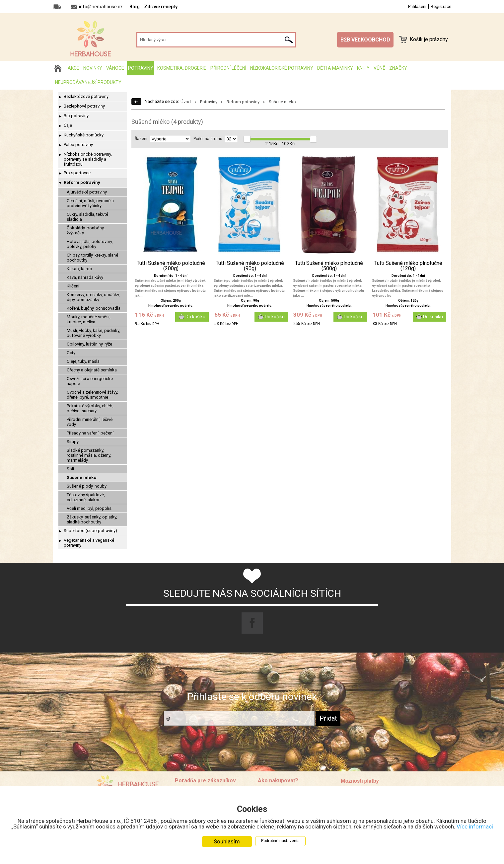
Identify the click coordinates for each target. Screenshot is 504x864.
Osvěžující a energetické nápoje (90, 381)
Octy (71, 353)
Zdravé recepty (161, 7)
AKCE (73, 68)
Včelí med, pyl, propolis (89, 508)
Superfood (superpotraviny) (90, 531)
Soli (70, 469)
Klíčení (73, 286)
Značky (398, 68)
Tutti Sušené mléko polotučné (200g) (171, 266)
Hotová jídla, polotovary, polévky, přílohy (90, 244)
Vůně (379, 68)
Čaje (68, 125)
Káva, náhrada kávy (85, 277)
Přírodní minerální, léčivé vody (90, 422)
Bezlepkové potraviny (84, 106)
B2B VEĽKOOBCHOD (365, 40)
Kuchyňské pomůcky (84, 135)
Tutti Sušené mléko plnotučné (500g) (329, 266)
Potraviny (141, 68)
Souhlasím (227, 841)
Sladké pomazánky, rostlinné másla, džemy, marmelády (89, 455)
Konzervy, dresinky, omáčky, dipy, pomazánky (93, 297)
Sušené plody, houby (87, 486)
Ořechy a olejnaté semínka (92, 370)
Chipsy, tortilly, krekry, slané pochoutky (92, 258)
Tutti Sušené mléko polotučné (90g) (250, 266)
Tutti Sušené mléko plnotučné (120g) (408, 266)
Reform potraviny (82, 182)
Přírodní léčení (228, 68)
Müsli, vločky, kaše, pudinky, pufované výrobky (93, 333)
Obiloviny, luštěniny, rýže (89, 344)
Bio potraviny (76, 116)
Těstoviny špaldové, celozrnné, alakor (86, 497)
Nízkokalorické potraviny (282, 68)
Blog (135, 7)
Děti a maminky (335, 68)
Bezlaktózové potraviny (86, 96)
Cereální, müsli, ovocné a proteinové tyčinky (90, 203)
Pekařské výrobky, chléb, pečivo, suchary (90, 408)
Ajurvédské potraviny (87, 192)
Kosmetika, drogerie (182, 68)
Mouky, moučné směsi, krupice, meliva (89, 319)
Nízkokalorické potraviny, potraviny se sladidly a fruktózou (88, 159)
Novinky (93, 68)
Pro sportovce (77, 173)
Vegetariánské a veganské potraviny (89, 543)
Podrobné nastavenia (280, 841)
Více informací (475, 826)
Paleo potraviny (78, 145)
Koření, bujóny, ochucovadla (94, 308)
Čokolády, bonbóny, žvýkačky (86, 230)
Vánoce (115, 68)
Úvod (186, 102)
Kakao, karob (79, 269)
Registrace (441, 6)
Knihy (363, 68)
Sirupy (73, 442)
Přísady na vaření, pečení (90, 433)
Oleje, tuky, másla (83, 361)
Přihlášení (417, 6)
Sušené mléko (81, 477)
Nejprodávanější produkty (88, 82)
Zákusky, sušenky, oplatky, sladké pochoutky (92, 519)
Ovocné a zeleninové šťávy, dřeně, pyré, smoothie (92, 395)
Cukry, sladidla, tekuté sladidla (87, 217)
